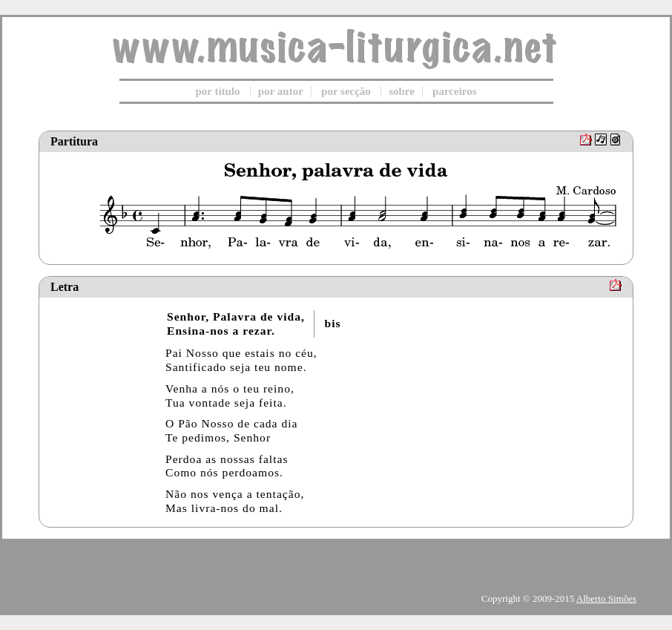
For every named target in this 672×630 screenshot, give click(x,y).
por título (217, 91)
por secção (346, 91)
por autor (281, 91)
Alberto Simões (606, 598)
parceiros (454, 91)
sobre (402, 91)
